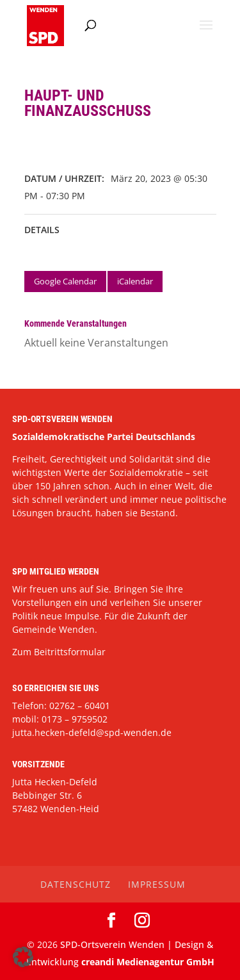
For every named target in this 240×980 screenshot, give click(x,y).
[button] (23, 957)
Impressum (157, 884)
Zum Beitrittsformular (59, 652)
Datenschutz (76, 884)
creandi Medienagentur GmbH (148, 962)
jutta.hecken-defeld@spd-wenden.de (92, 732)
